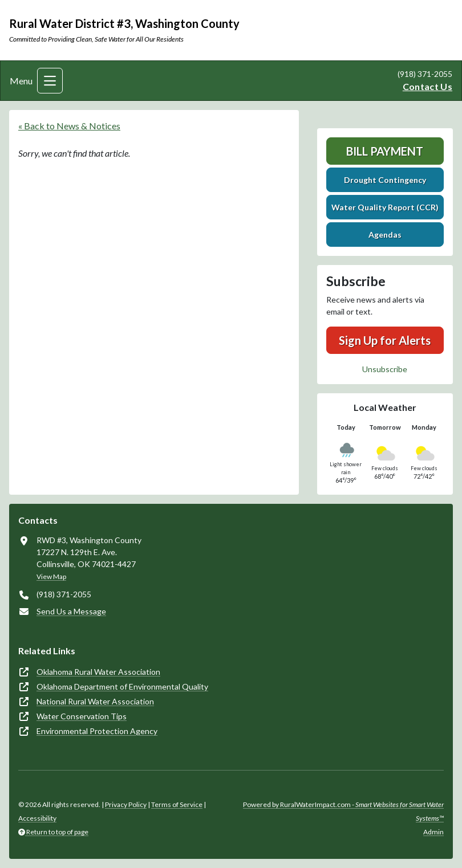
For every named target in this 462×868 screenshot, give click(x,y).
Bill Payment (385, 151)
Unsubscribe (385, 369)
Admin (433, 832)
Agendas (385, 235)
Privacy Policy (126, 804)
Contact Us (427, 86)
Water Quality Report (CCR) (385, 207)
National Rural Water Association (95, 701)
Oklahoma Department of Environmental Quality (122, 686)
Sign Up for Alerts (385, 340)
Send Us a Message (71, 611)
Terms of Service (177, 804)
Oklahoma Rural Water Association (98, 672)
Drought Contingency (385, 180)
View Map (51, 576)
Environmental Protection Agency (97, 731)
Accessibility (37, 818)
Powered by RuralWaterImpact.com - (343, 811)
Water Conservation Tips (82, 716)
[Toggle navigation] (50, 81)
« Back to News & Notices (69, 126)
